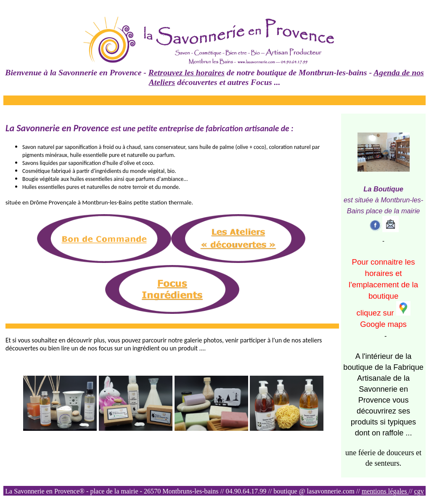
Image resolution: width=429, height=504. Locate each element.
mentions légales (385, 491)
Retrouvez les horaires (187, 72)
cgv (419, 491)
